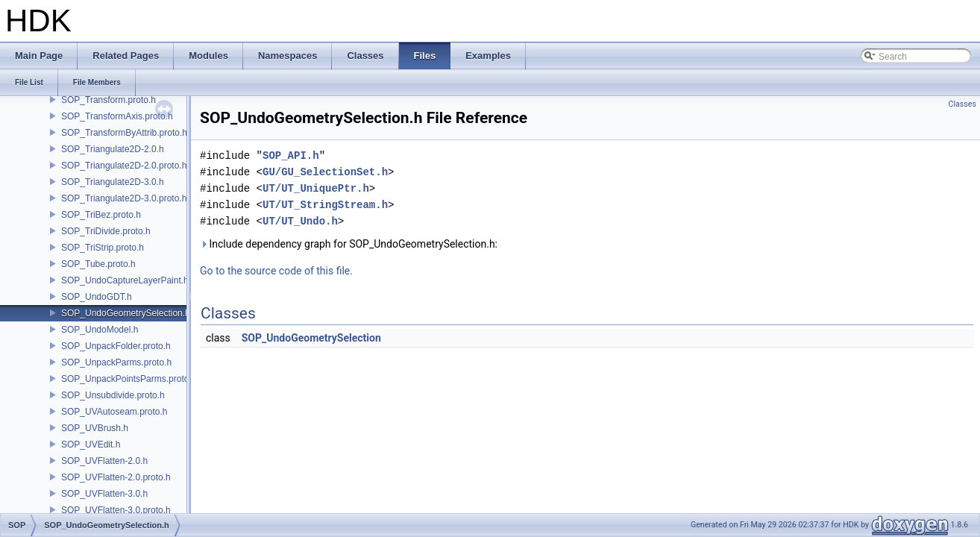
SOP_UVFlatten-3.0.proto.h (116, 510)
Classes (962, 104)
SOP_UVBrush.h (95, 428)
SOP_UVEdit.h (91, 445)
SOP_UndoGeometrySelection (311, 338)
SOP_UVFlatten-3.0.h (104, 494)
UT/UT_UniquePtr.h (316, 188)
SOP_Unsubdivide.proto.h (113, 395)
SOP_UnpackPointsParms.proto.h (129, 379)
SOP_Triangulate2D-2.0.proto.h (124, 166)
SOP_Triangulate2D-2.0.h (113, 149)
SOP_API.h (291, 156)
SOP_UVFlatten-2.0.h (104, 461)
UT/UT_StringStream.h (325, 205)
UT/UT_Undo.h (300, 221)
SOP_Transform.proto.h (109, 100)
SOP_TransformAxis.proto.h (117, 116)
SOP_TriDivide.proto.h (106, 231)
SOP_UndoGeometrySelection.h (126, 313)
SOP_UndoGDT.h (97, 297)
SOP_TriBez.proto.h (101, 215)
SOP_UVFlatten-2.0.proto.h (116, 477)
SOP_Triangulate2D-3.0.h (113, 182)
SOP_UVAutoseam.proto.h (114, 412)
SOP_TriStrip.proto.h (103, 248)
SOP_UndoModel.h (100, 330)
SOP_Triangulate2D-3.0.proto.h (124, 198)
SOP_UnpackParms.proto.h (116, 362)
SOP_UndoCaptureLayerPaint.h (125, 280)
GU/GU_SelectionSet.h (325, 172)
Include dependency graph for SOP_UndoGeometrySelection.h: (349, 244)
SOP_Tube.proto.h (98, 264)
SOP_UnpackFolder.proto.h (116, 346)
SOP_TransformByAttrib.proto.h (124, 133)
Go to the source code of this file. (276, 271)
